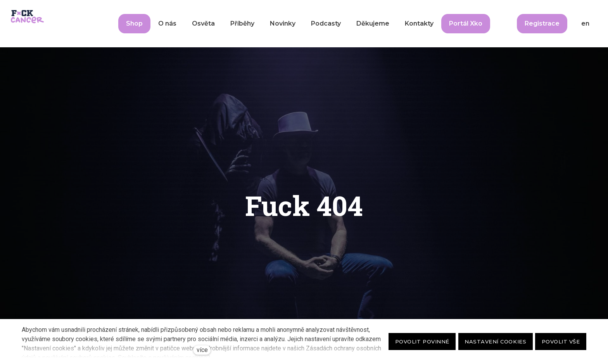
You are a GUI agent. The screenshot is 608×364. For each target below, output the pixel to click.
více (202, 350)
